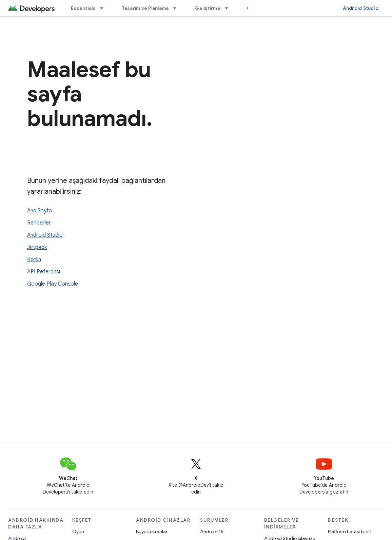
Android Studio (361, 8)
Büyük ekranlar (152, 532)
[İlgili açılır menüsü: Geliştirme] (230, 8)
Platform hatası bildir (350, 532)
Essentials (83, 8)
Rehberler (39, 223)
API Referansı (44, 272)
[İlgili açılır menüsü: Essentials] (105, 8)
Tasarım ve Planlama (145, 8)
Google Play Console (53, 284)
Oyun (78, 532)
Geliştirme (208, 8)
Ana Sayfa (40, 211)
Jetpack (37, 247)
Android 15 (212, 532)
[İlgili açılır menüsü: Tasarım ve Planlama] (178, 8)
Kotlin (34, 259)
